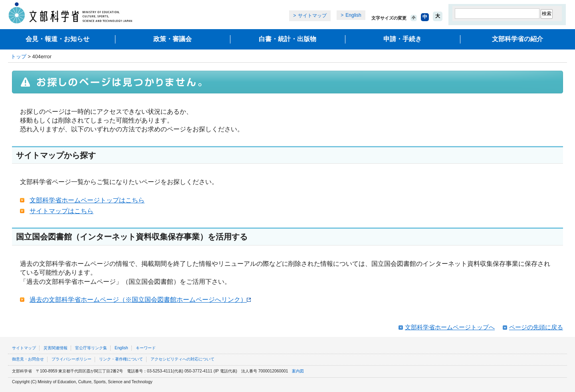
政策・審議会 (172, 39)
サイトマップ (312, 16)
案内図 (298, 371)
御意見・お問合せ (28, 359)
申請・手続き (402, 39)
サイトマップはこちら (61, 211)
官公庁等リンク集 (91, 348)
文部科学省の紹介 (517, 39)
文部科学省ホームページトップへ (450, 327)
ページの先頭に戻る (536, 327)
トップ (19, 56)
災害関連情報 (56, 348)
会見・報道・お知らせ (57, 39)
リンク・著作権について (121, 359)
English (353, 15)
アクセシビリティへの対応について (182, 359)
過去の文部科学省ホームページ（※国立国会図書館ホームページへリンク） (140, 300)
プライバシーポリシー (71, 359)
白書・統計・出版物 (287, 39)
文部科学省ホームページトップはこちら (87, 200)
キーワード (146, 348)
